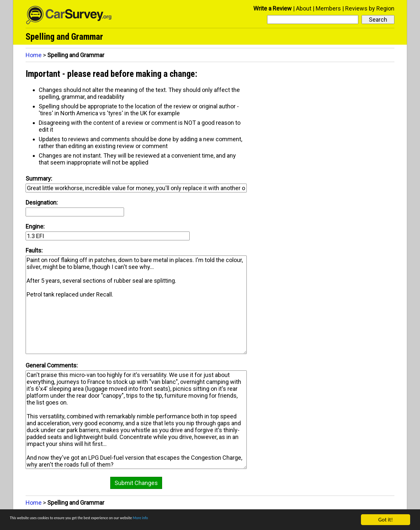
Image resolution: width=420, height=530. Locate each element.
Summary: (39, 178)
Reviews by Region (370, 8)
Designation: (42, 202)
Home (34, 55)
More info (202, 520)
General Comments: (52, 365)
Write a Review (273, 8)
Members (328, 8)
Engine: (35, 226)
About (304, 8)
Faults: (34, 250)
